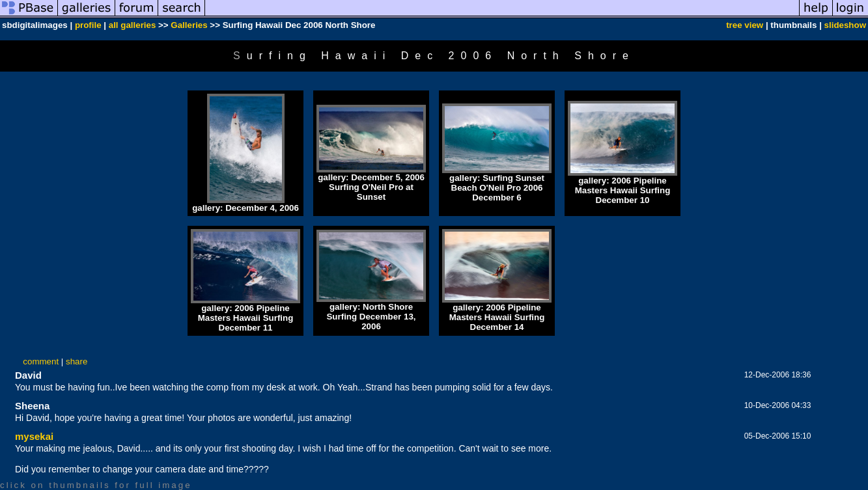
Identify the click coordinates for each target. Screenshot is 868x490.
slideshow (845, 25)
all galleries (133, 25)
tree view (745, 25)
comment (41, 361)
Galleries (189, 25)
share (77, 361)
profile (88, 25)
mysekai (34, 436)
